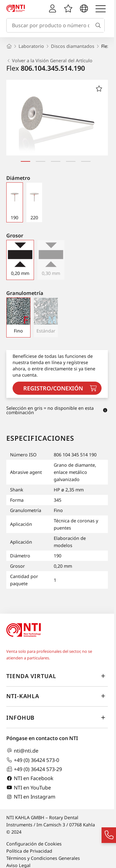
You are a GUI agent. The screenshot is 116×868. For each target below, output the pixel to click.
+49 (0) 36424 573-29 (34, 769)
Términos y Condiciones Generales (43, 858)
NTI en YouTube (29, 787)
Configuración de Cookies (34, 844)
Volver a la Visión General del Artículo (49, 61)
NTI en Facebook (30, 778)
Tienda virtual (57, 676)
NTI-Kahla (57, 696)
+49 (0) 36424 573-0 (33, 760)
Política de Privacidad (29, 851)
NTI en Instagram (31, 797)
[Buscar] (99, 25)
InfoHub (57, 718)
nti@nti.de (22, 751)
